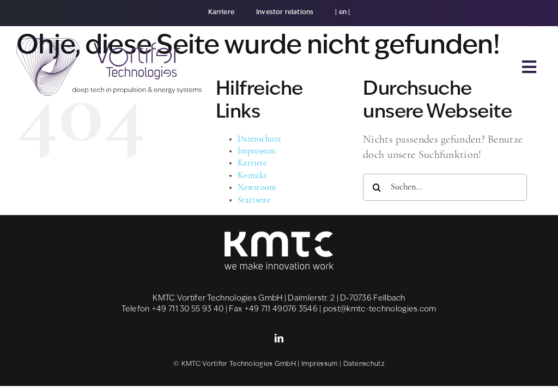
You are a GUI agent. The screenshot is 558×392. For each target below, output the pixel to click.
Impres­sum (257, 151)
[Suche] (377, 187)
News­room (257, 188)
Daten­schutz (259, 139)
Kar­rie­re (252, 163)
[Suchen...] (445, 187)
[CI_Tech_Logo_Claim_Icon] (109, 44)
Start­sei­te (254, 200)
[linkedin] (279, 338)
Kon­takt (252, 176)
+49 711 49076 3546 (281, 310)
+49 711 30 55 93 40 (188, 310)
